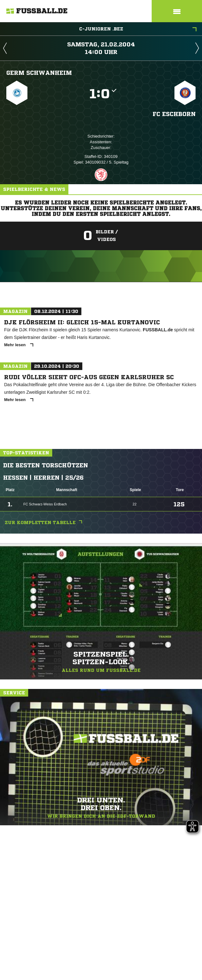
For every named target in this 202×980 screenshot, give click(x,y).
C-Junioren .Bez (138, 29)
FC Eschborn (174, 114)
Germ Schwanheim (39, 73)
